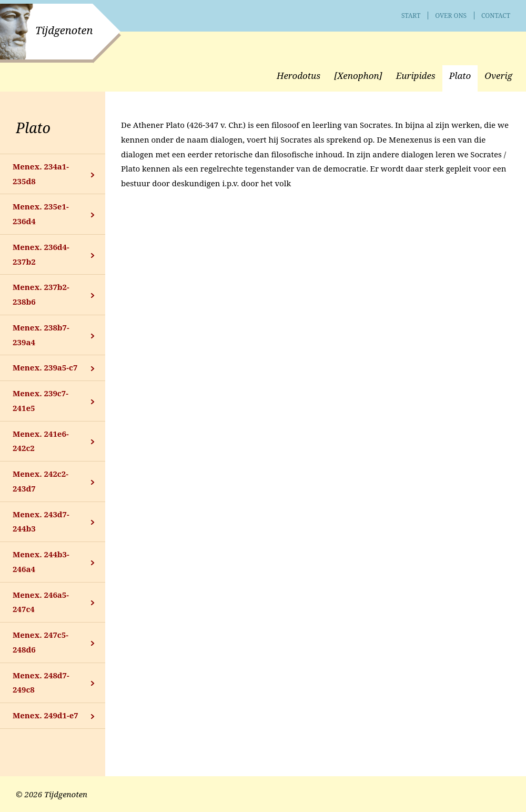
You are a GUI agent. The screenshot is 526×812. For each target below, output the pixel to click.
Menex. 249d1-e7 (45, 715)
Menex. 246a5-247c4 (41, 602)
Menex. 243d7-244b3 (41, 522)
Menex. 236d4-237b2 (41, 254)
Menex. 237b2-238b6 (41, 294)
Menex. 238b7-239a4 (41, 335)
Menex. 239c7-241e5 (41, 400)
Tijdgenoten (64, 30)
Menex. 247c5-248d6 (41, 642)
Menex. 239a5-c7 (45, 367)
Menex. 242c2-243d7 (41, 481)
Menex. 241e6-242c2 (41, 441)
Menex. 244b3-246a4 (41, 562)
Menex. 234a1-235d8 (41, 174)
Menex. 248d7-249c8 (41, 683)
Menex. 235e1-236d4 (41, 214)
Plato (33, 128)
